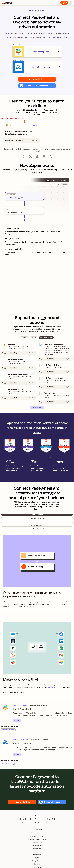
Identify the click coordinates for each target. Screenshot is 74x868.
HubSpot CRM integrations (37, 839)
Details (36, 126)
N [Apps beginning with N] (55, 819)
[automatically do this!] (37, 67)
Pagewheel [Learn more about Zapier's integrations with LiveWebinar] (23, 705)
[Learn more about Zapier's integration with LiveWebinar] (5, 742)
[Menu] (71, 3)
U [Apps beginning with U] (38, 822)
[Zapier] (7, 3)
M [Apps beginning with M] (52, 819)
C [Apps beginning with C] (28, 819)
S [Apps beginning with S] (33, 822)
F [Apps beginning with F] (35, 819)
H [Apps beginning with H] (41, 819)
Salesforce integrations (37, 836)
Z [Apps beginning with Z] (51, 822)
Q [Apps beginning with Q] (28, 822)
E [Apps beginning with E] (33, 819)
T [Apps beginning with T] (36, 822)
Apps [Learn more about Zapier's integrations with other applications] (15, 705)
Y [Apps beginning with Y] (49, 822)
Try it (34, 141)
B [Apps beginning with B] (26, 819)
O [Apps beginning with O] (23, 822)
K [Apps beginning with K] (47, 819)
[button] (37, 86)
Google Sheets (37, 861)
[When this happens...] (37, 52)
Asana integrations (37, 846)
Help (17, 721)
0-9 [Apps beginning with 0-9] (20, 819)
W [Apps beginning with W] (43, 822)
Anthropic (58, 687)
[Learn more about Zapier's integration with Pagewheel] (5, 708)
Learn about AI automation (14, 692)
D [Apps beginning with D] (31, 819)
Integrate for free (37, 79)
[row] (12, 195)
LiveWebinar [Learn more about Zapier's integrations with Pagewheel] (24, 739)
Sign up (64, 3)
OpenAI (50, 687)
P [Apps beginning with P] (25, 822)
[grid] (12, 195)
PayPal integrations (37, 842)
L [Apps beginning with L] (50, 819)
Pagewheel (32, 10)
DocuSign (37, 864)
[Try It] (19, 353)
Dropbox (37, 858)
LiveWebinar (42, 10)
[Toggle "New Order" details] (19, 346)
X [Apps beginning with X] (46, 822)
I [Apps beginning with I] (43, 819)
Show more (37, 849)
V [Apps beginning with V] (41, 822)
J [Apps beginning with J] (45, 819)
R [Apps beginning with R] (31, 822)
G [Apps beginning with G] (38, 819)
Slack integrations (37, 833)
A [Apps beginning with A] (23, 819)
